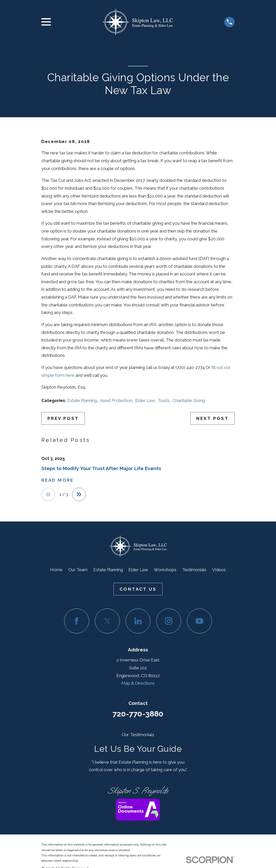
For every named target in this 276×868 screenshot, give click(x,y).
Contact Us (138, 589)
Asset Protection (116, 400)
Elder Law (145, 400)
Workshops (165, 570)
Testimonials (194, 570)
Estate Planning (82, 400)
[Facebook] (77, 621)
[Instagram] (169, 621)
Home (56, 570)
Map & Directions (138, 683)
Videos (219, 570)
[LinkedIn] (138, 621)
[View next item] (80, 495)
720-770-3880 (138, 714)
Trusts (164, 400)
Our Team (78, 570)
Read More (58, 480)
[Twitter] (107, 621)
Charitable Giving (189, 400)
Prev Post (63, 418)
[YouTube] (199, 621)
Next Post (213, 418)
